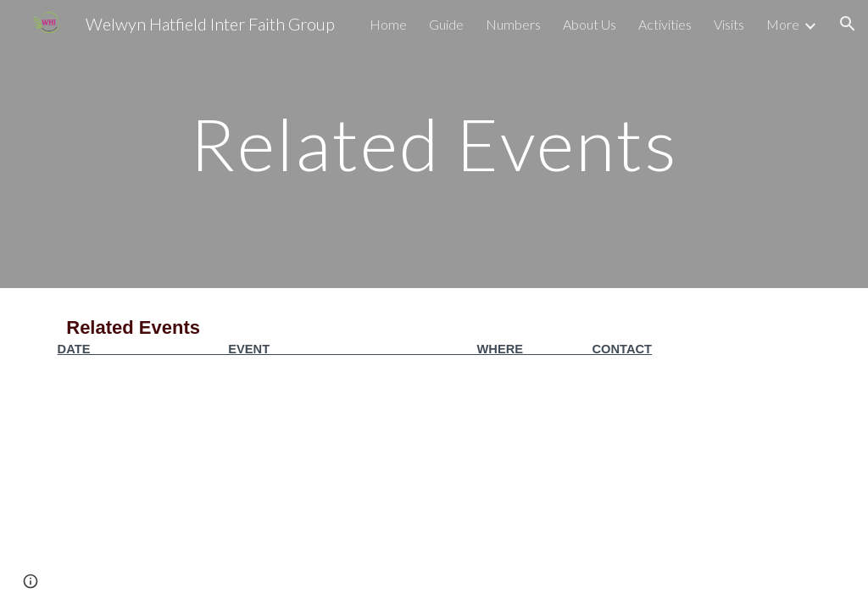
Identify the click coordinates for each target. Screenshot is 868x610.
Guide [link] (446, 24)
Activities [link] (665, 24)
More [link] (783, 24)
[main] (434, 144)
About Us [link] (590, 24)
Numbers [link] (513, 24)
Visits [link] (729, 24)
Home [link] (388, 24)
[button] (848, 24)
